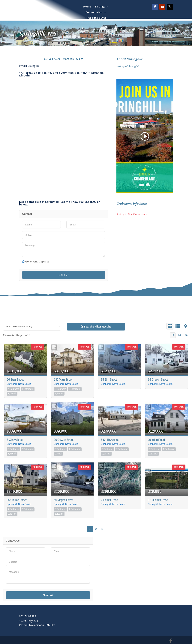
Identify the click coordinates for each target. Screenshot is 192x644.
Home (87, 7)
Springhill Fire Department (132, 214)
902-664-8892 (28, 616)
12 (173, 335)
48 (186, 335)
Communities (94, 12)
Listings (100, 7)
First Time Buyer (96, 18)
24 (179, 335)
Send (64, 275)
